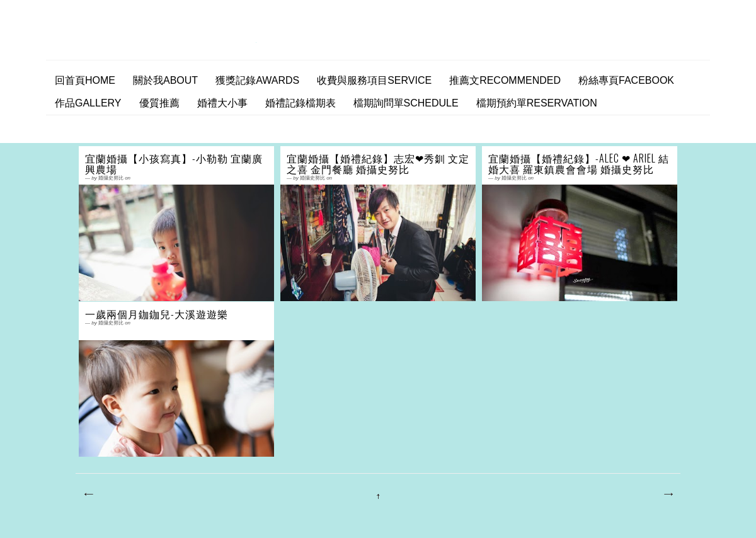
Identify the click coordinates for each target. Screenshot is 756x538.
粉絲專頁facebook (626, 80)
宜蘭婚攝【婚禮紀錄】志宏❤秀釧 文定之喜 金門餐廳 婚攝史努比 (378, 164)
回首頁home (85, 80)
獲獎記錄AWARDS (257, 80)
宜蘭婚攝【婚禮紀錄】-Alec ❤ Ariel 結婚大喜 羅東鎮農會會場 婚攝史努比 (579, 164)
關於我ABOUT (165, 80)
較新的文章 (88, 495)
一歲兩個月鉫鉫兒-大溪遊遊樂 (157, 314)
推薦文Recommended (505, 80)
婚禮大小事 (222, 103)
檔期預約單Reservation (537, 103)
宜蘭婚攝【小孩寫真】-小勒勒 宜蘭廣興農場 (174, 164)
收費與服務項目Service (374, 80)
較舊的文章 (668, 495)
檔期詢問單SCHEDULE (406, 103)
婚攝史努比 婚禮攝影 (156, 40)
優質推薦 (159, 103)
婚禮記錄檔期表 (301, 103)
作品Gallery (88, 103)
